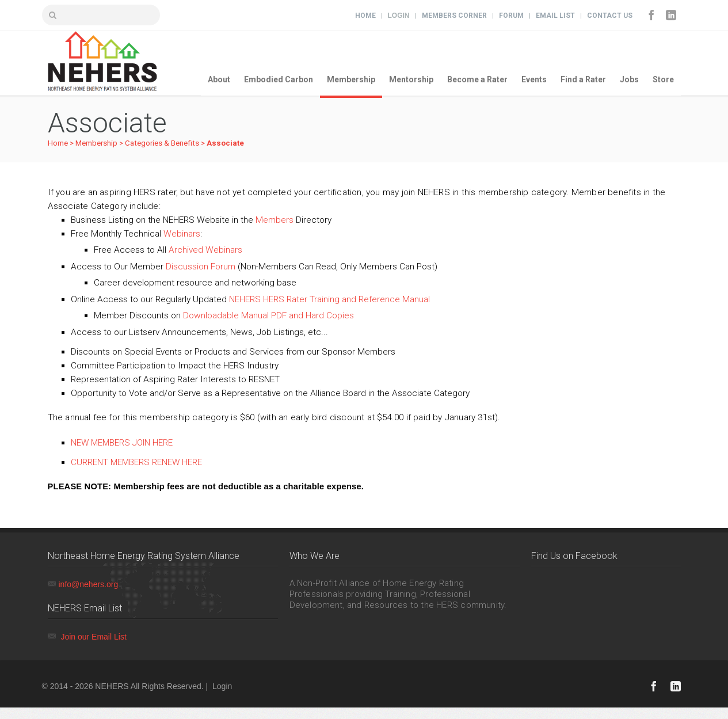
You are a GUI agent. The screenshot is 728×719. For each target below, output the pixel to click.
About (219, 79)
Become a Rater (477, 79)
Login (399, 16)
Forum (511, 16)
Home (365, 16)
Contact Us (610, 16)
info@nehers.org (89, 584)
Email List (555, 16)
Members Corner (454, 16)
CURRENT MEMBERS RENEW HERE (136, 462)
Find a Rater (583, 79)
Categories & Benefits (162, 143)
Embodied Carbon (279, 79)
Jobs (629, 79)
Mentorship (411, 79)
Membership (351, 79)
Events (534, 79)
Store (663, 79)
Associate (225, 143)
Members (275, 220)
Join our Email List (93, 637)
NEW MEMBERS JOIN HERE (122, 443)
